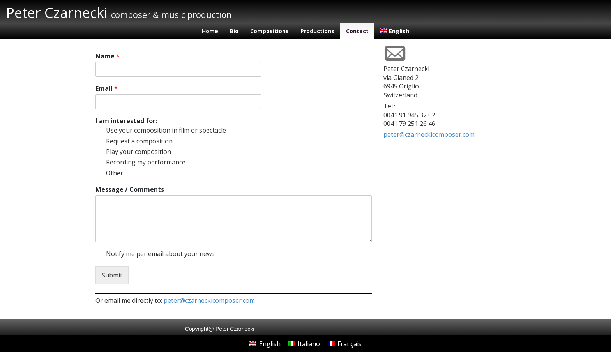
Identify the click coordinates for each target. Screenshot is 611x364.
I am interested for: (126, 121)
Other (115, 173)
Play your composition (139, 152)
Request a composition (139, 141)
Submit (112, 275)
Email (107, 89)
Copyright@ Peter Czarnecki (220, 329)
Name (108, 56)
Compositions (269, 31)
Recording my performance (146, 162)
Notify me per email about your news (160, 254)
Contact (357, 31)
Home (210, 31)
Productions (317, 31)
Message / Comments (130, 190)
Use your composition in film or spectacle (166, 130)
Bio (234, 31)
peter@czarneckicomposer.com (209, 300)
